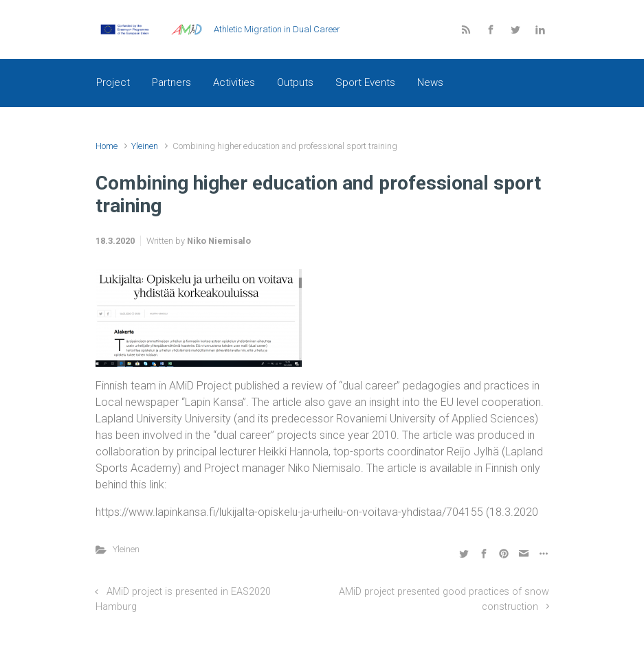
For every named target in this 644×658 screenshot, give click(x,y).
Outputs (295, 82)
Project (113, 82)
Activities (234, 82)
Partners (171, 82)
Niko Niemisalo (219, 241)
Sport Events (365, 82)
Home (107, 146)
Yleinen (145, 146)
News (430, 82)
